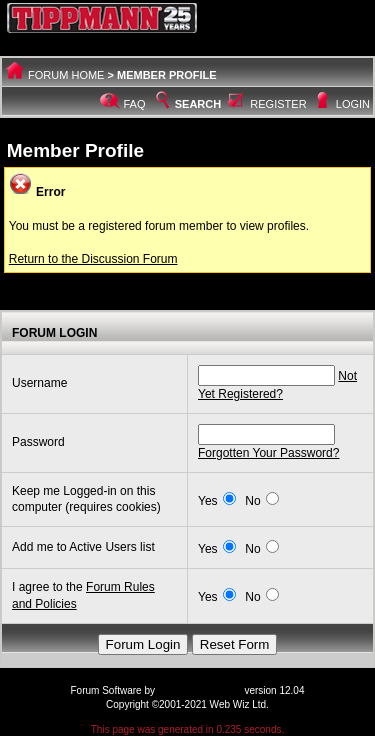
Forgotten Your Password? (268, 453)
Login (353, 104)
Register (278, 104)
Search (187, 104)
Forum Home (66, 75)
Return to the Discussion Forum (93, 259)
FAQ (135, 104)
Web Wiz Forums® (200, 690)
